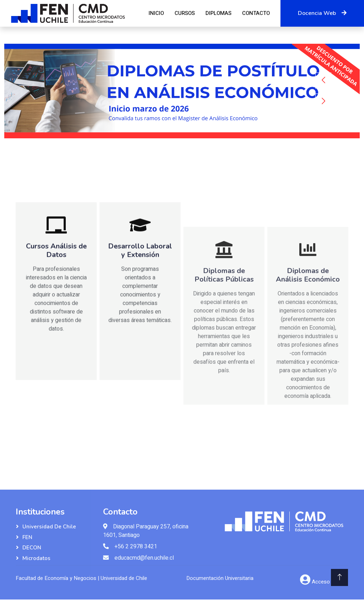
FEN (27, 537)
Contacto (256, 13)
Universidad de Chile (49, 527)
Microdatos (36, 558)
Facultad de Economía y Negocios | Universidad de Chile (81, 578)
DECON (32, 548)
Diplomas (218, 13)
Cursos (185, 13)
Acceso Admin (329, 582)
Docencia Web (322, 13)
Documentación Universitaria (220, 578)
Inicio (156, 13)
